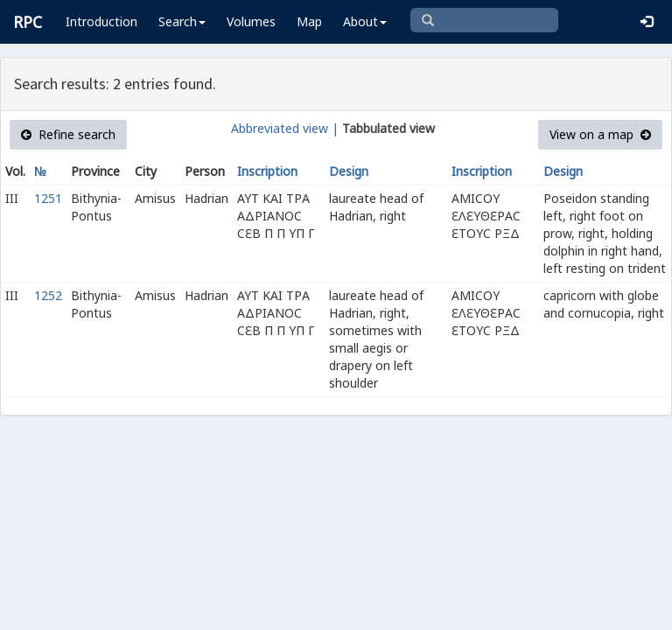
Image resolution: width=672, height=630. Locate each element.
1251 (48, 198)
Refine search (68, 134)
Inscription (267, 171)
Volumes (251, 21)
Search (182, 21)
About (365, 21)
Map (309, 21)
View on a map (600, 134)
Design (349, 171)
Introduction (101, 21)
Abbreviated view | (285, 128)
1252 (48, 295)
